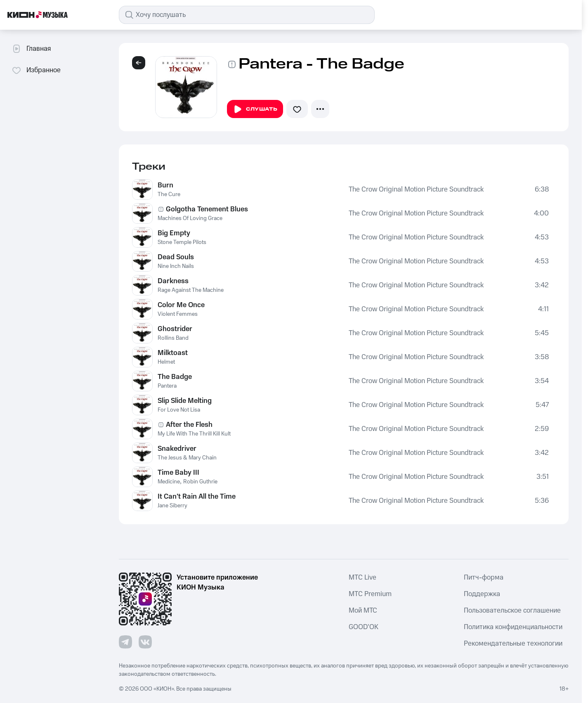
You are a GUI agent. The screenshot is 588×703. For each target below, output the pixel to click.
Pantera (167, 386)
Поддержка (482, 594)
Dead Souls (176, 257)
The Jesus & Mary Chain (187, 458)
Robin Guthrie (200, 482)
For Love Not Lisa (179, 410)
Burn (165, 185)
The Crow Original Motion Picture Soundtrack (416, 189)
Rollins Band (173, 338)
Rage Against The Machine (191, 290)
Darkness (173, 281)
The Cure (169, 194)
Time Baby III (178, 473)
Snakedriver (177, 449)
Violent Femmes (178, 314)
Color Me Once (181, 305)
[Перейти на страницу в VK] (145, 642)
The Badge (175, 377)
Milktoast (173, 353)
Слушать (255, 109)
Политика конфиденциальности (513, 627)
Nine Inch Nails (176, 266)
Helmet (166, 362)
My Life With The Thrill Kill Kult (194, 434)
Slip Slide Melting (185, 401)
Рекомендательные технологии (513, 644)
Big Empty (174, 233)
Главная (31, 49)
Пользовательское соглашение (512, 611)
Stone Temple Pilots (182, 242)
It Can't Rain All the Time (197, 497)
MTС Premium (370, 594)
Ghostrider (175, 329)
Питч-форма (484, 578)
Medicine (169, 482)
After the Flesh (189, 425)
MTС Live (362, 578)
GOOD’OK (364, 627)
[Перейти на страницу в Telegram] (125, 642)
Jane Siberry (172, 506)
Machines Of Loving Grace (190, 218)
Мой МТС (363, 611)
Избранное (36, 70)
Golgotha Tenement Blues (207, 209)
